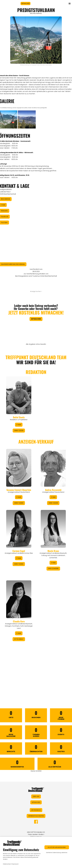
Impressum (15, 864)
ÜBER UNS (36, 796)
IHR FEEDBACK (36, 810)
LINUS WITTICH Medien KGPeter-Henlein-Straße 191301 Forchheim (36, 834)
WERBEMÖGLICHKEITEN (36, 816)
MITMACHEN (25, 3)
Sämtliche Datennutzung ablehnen (57, 853)
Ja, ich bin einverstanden (57, 847)
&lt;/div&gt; (36, 519)
